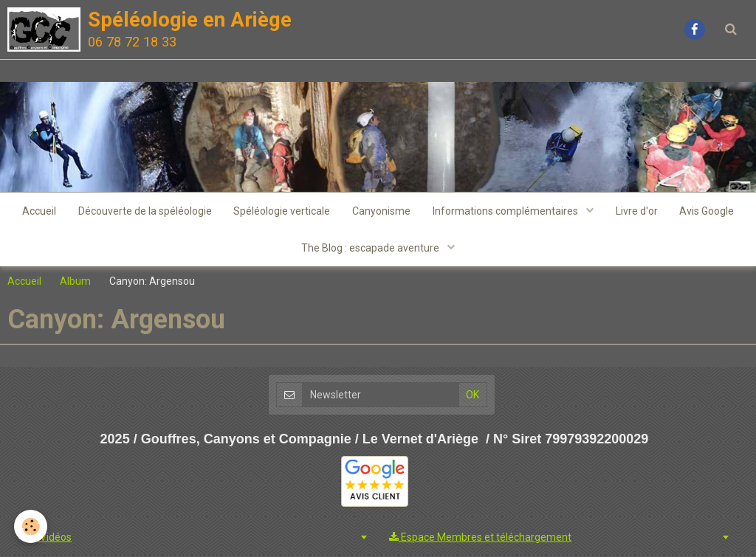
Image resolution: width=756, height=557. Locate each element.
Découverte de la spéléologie (144, 211)
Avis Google (707, 211)
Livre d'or (637, 211)
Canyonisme (381, 211)
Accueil (38, 211)
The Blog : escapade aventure (371, 248)
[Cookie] (31, 526)
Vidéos (49, 538)
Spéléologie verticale (282, 211)
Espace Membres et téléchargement (480, 538)
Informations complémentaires (506, 211)
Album (75, 281)
